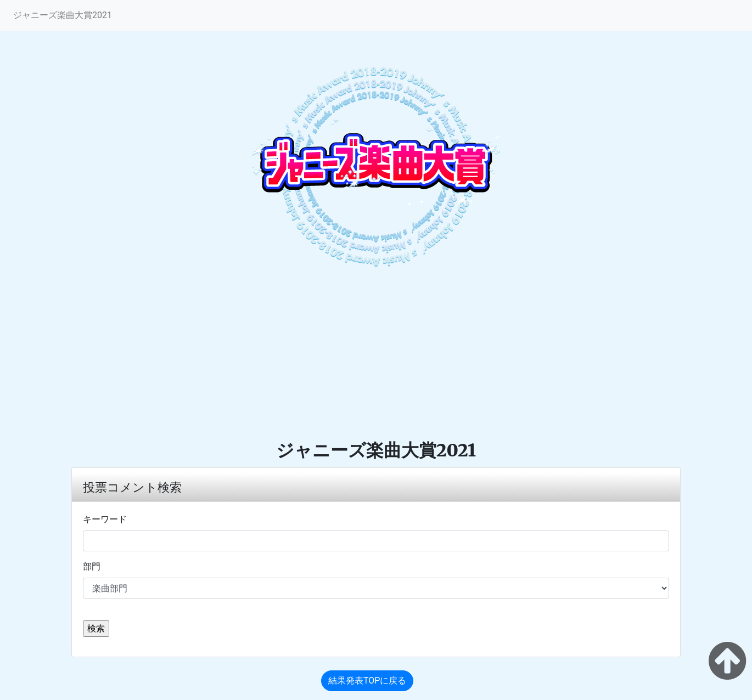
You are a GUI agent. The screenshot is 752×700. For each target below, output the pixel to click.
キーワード (105, 519)
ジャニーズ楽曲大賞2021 (63, 15)
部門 (92, 566)
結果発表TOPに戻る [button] (367, 681)
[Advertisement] (376, 357)
